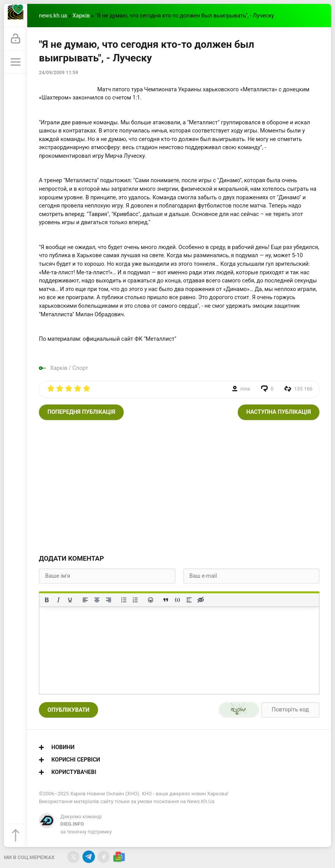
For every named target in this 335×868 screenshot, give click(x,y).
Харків (81, 16)
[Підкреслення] (70, 600)
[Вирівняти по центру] (97, 600)
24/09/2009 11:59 (59, 73)
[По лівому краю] (85, 600)
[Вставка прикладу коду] (177, 600)
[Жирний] (47, 600)
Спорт (80, 368)
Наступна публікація (279, 412)
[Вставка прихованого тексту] (201, 600)
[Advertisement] (179, 486)
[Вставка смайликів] (151, 600)
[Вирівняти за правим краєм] (109, 600)
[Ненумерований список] (124, 600)
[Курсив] (58, 600)
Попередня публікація (81, 412)
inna (245, 389)
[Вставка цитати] (166, 600)
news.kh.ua (53, 16)
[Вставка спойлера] (189, 600)
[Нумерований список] (135, 600)
